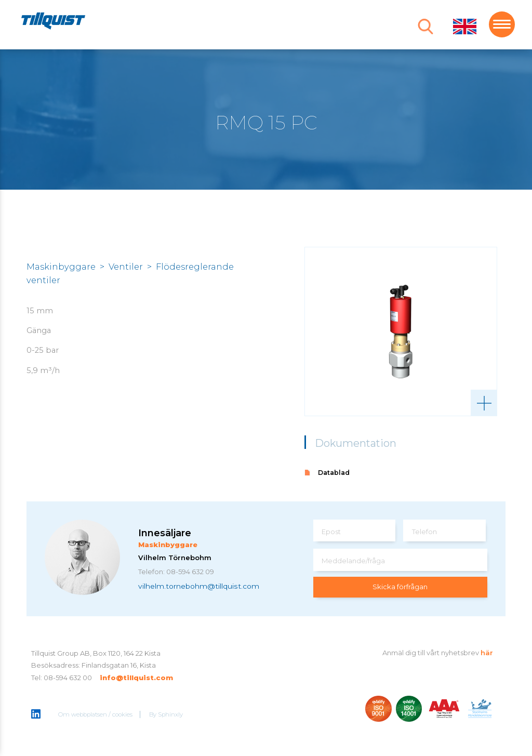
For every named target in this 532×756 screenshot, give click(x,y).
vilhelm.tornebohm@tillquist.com (199, 586)
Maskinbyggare (61, 267)
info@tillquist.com (136, 678)
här (487, 653)
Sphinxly (170, 714)
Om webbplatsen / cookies (95, 714)
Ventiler (126, 267)
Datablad (334, 473)
